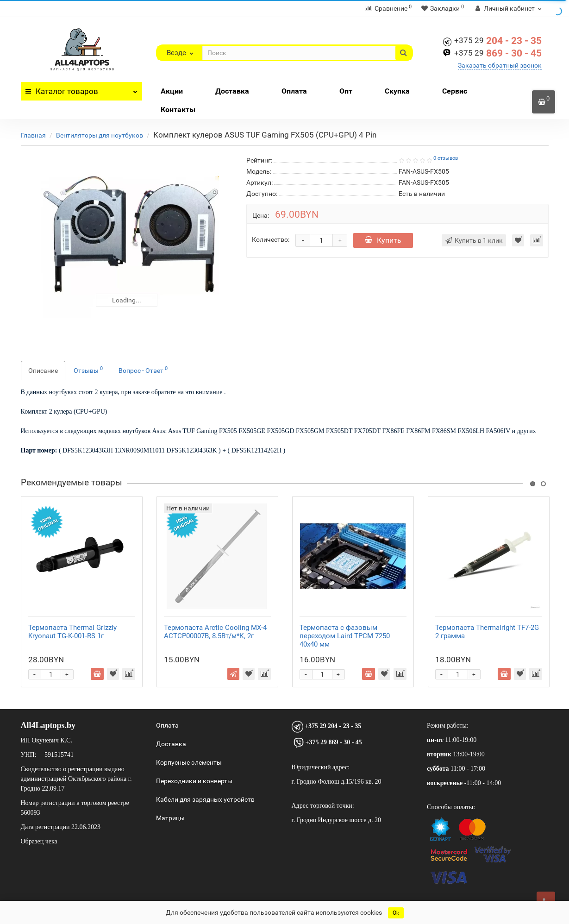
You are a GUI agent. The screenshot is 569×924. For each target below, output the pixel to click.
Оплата (294, 91)
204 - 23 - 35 (498, 41)
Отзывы (88, 370)
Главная (33, 135)
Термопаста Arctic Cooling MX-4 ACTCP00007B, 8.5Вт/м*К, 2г (215, 632)
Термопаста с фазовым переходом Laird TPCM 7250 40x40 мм (345, 636)
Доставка (232, 91)
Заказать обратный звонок (500, 65)
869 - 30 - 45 (498, 53)
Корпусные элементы (189, 762)
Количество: (271, 239)
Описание (43, 371)
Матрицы (170, 818)
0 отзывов (446, 158)
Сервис (455, 91)
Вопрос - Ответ (143, 370)
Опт (346, 91)
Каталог (82, 89)
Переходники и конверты (194, 781)
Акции (172, 91)
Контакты (178, 110)
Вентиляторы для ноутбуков (100, 135)
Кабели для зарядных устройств (205, 799)
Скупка (397, 91)
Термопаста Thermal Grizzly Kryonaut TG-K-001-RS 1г (72, 632)
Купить (383, 240)
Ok (396, 913)
